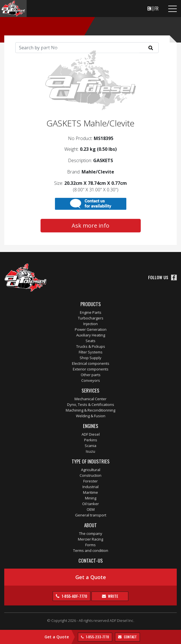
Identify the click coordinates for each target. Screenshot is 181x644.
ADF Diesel (91, 434)
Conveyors (91, 380)
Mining (91, 498)
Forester (90, 481)
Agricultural (91, 470)
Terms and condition (91, 550)
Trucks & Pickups (91, 346)
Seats (90, 341)
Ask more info (90, 225)
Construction (90, 475)
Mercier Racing (90, 539)
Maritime (90, 492)
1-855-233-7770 (97, 637)
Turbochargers (91, 318)
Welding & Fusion (91, 416)
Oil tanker (90, 504)
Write (112, 596)
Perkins (91, 440)
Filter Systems (91, 352)
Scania (90, 446)
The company (91, 533)
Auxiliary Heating (91, 335)
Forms (90, 545)
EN (150, 9)
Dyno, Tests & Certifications (91, 404)
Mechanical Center (90, 399)
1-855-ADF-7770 (74, 596)
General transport (91, 515)
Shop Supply (90, 358)
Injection (90, 324)
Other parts (91, 375)
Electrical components (91, 363)
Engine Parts (91, 312)
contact (130, 637)
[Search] (87, 48)
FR (156, 9)
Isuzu (90, 451)
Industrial (90, 487)
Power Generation (91, 329)
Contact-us (91, 561)
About (90, 525)
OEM (91, 509)
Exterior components (91, 369)
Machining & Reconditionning (90, 410)
